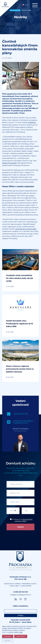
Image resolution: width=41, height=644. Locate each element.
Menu (35, 5)
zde (21, 632)
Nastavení (8, 640)
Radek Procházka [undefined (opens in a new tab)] (9, 163)
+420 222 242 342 (21, 414)
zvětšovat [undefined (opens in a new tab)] (32, 122)
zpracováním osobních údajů (24, 520)
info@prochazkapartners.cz (21, 595)
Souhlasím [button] (8, 636)
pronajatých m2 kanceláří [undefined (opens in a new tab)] (26, 229)
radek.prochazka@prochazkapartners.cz (23, 422)
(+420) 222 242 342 (21, 592)
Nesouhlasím (21, 636)
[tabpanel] (20, 17)
